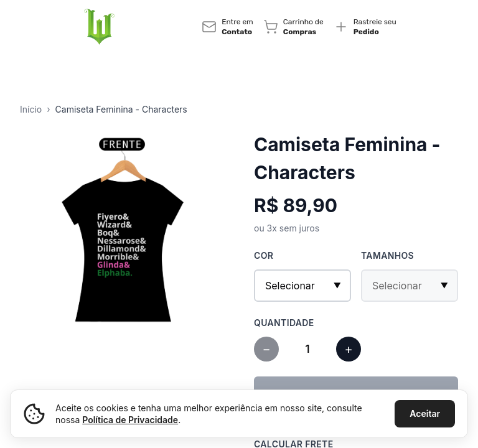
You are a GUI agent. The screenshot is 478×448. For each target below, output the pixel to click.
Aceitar (425, 413)
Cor (264, 255)
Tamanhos (387, 255)
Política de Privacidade (130, 420)
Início (31, 109)
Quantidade (284, 323)
